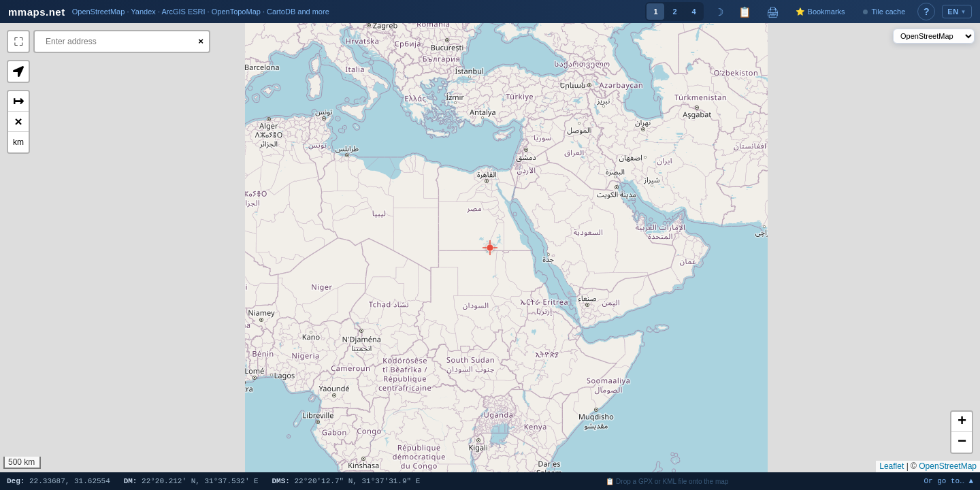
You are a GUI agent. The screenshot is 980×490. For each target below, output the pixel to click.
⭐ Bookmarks (820, 12)
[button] (490, 248)
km (18, 142)
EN (957, 12)
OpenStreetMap (948, 466)
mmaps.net (37, 12)
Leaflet (892, 466)
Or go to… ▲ (948, 481)
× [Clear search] (201, 41)
